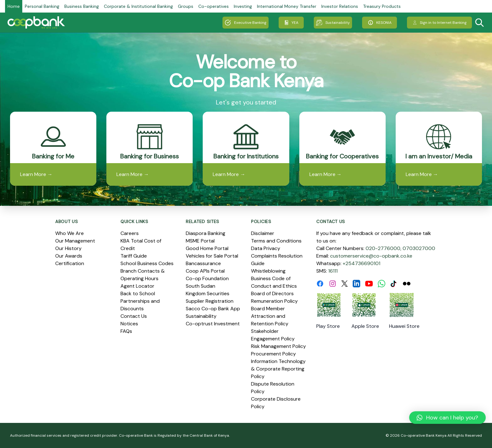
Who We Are (70, 233)
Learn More (36, 174)
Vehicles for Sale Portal (212, 256)
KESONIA (380, 23)
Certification (70, 263)
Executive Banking (246, 23)
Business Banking (82, 6)
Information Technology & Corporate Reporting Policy (278, 369)
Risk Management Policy (278, 346)
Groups (186, 6)
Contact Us (134, 316)
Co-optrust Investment (213, 324)
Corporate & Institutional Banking (138, 6)
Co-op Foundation (207, 278)
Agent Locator (137, 286)
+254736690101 (361, 263)
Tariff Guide (134, 256)
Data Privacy (266, 248)
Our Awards (69, 256)
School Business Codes (147, 263)
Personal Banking (42, 6)
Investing (243, 6)
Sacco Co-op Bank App (213, 309)
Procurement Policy (273, 354)
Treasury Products (382, 6)
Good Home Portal (207, 248)
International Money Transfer (287, 6)
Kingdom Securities (208, 293)
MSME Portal (200, 241)
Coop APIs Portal (205, 271)
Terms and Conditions (276, 241)
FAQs (126, 331)
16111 (333, 271)
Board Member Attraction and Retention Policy (270, 316)
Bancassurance (203, 263)
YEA (291, 23)
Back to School (138, 293)
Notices (129, 324)
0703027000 (419, 248)
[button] (447, 418)
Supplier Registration (210, 301)
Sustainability (333, 23)
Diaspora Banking (206, 233)
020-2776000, (383, 248)
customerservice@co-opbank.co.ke (371, 256)
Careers (130, 233)
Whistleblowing (268, 271)
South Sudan (201, 286)
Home (14, 6)
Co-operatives (214, 6)
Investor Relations (340, 6)
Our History (68, 248)
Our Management (75, 241)
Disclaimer (263, 233)
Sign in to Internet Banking (439, 23)
